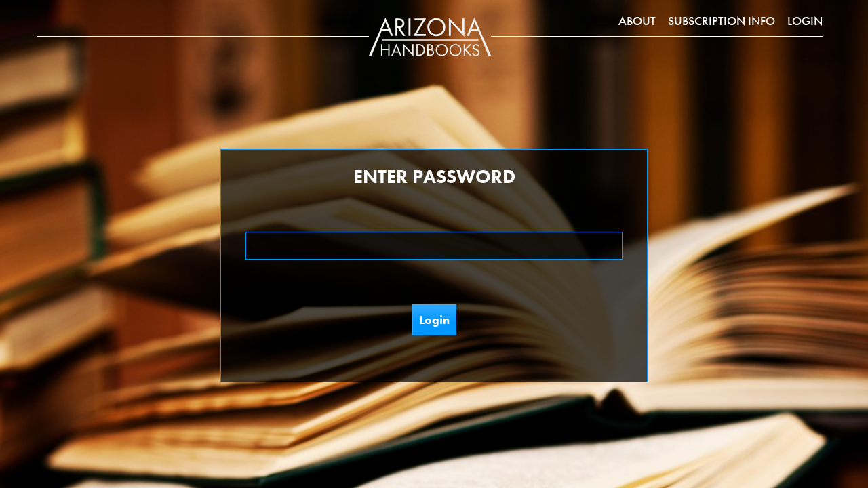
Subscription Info (722, 21)
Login (805, 21)
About (637, 21)
